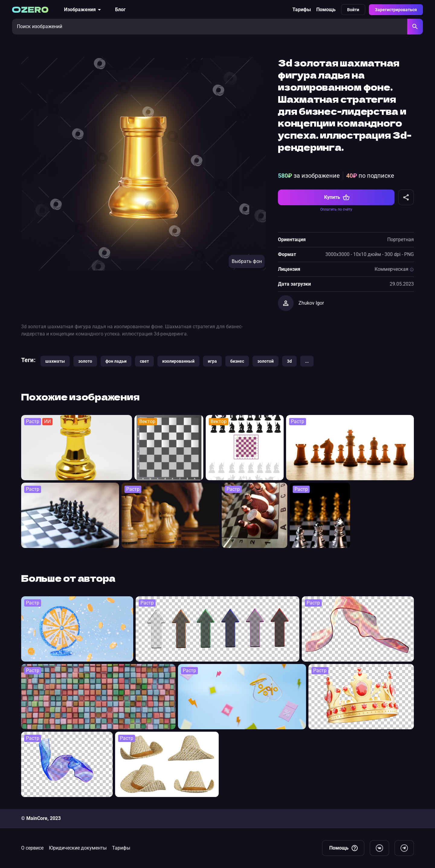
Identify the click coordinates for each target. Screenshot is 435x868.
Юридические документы (78, 848)
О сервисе (32, 848)
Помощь (326, 10)
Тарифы (302, 10)
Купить (337, 197)
